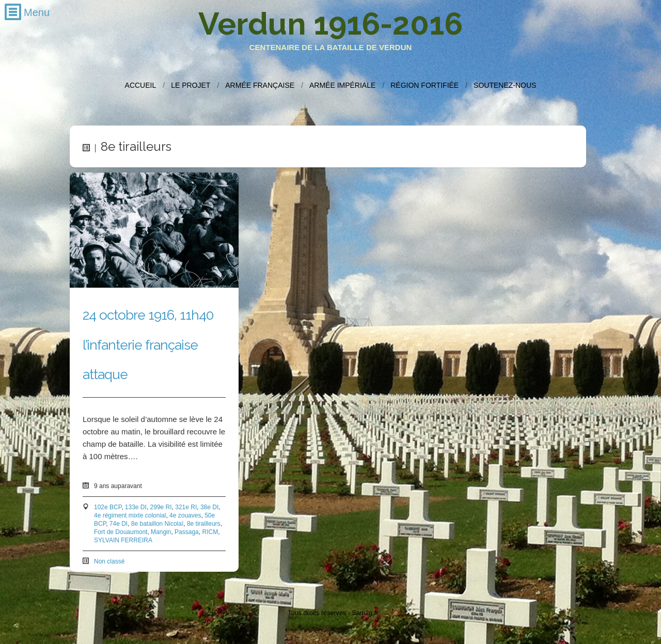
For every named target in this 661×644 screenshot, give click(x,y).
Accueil (141, 85)
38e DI (209, 508)
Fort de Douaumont (121, 532)
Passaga (187, 532)
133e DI (136, 508)
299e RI (161, 508)
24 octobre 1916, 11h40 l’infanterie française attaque (148, 345)
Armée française (260, 85)
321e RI (186, 508)
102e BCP (108, 508)
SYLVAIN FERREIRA (123, 541)
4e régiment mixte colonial (130, 516)
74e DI (119, 524)
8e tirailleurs (204, 524)
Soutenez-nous (505, 85)
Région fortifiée (424, 85)
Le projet (191, 85)
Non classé (109, 562)
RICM (210, 532)
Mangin (161, 532)
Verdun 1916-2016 (330, 24)
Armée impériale (342, 85)
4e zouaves (185, 516)
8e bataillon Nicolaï (157, 524)
